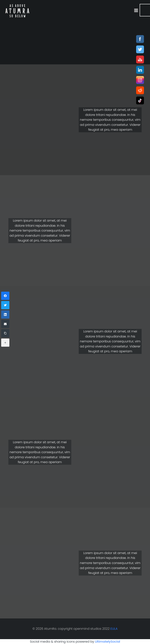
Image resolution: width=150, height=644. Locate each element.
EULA (114, 629)
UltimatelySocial (108, 641)
